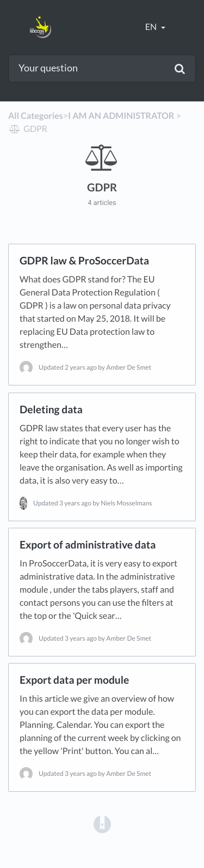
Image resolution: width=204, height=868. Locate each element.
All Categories (36, 116)
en (152, 27)
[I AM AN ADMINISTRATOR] (121, 116)
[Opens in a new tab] (102, 824)
